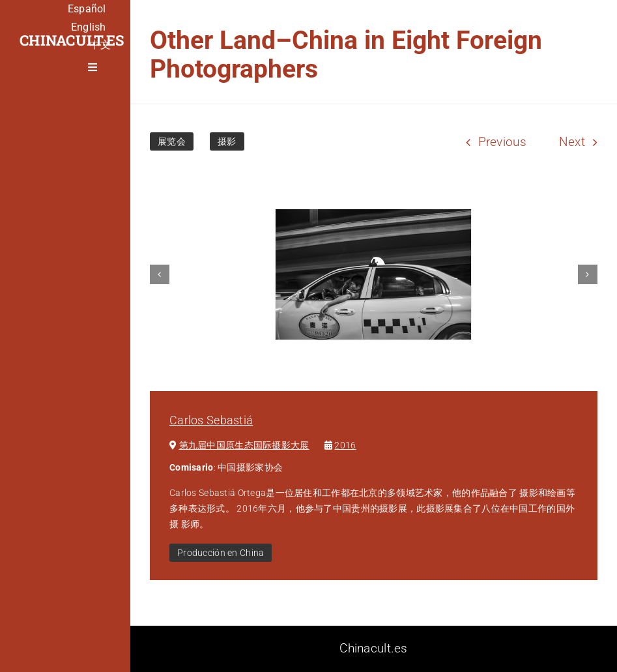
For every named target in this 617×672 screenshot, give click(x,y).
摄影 (227, 141)
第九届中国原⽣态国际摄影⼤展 (244, 445)
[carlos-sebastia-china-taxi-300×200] (373, 274)
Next (572, 142)
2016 (345, 445)
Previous (502, 142)
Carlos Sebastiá (211, 420)
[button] (160, 274)
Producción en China (221, 553)
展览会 (172, 141)
